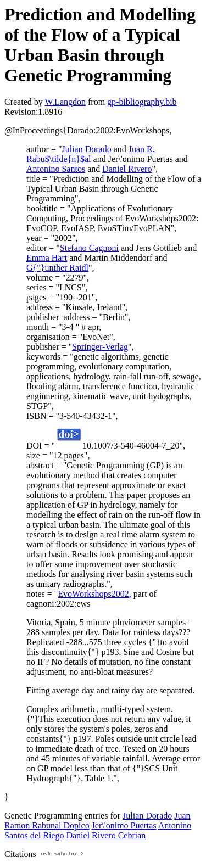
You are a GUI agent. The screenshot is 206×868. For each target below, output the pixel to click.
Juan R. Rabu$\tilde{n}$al (91, 154)
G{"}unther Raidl (57, 268)
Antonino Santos (56, 169)
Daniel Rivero (127, 169)
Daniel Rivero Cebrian (106, 835)
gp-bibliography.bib (142, 102)
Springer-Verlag (100, 347)
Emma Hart (47, 258)
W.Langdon (65, 102)
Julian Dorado (86, 149)
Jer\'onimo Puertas (124, 825)
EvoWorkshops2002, (94, 594)
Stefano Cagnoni (89, 248)
